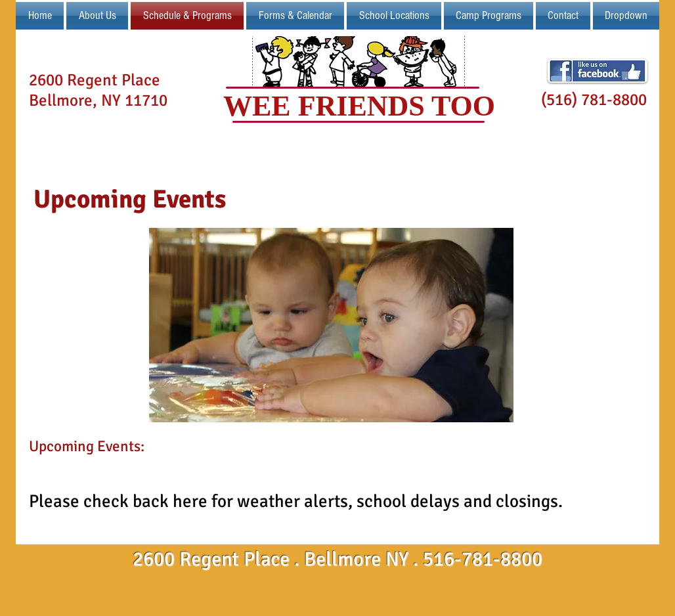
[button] (394, 16)
